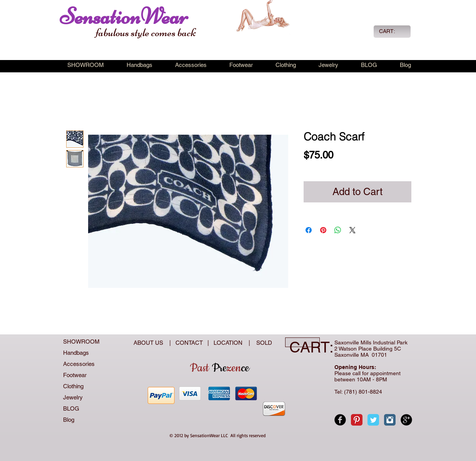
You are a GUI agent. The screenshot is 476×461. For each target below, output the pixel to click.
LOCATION (229, 343)
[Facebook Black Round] (340, 420)
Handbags (76, 353)
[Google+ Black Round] (406, 420)
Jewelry (73, 397)
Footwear (75, 375)
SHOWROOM (81, 342)
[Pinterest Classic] (357, 420)
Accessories (79, 364)
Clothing (73, 386)
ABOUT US (149, 343)
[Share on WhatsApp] (338, 230)
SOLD (263, 343)
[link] (391, 31)
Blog (69, 420)
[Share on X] (352, 230)
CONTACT (191, 343)
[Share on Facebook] (309, 230)
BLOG (71, 408)
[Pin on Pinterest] (323, 230)
